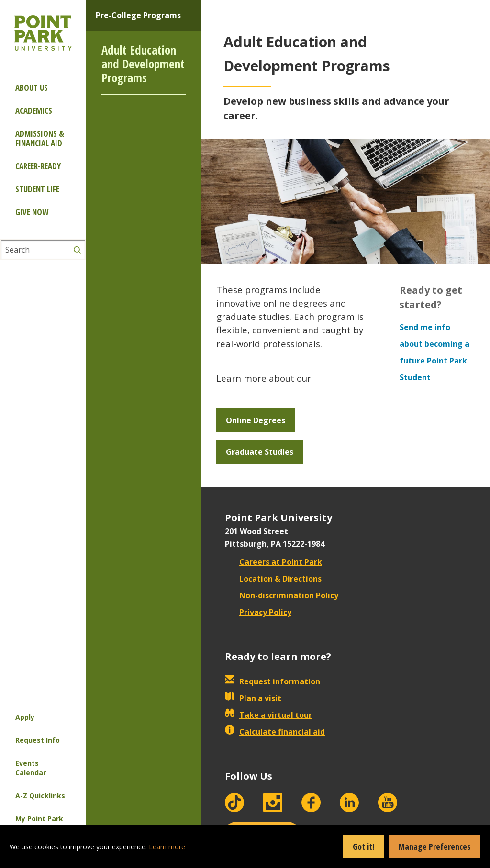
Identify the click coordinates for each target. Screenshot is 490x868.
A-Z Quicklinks (40, 796)
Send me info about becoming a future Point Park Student (434, 352)
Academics (34, 111)
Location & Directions (273, 579)
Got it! (363, 846)
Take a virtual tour (268, 715)
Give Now (32, 212)
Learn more (167, 847)
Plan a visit (253, 698)
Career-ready (38, 166)
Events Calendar (31, 768)
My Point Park (39, 819)
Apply (25, 717)
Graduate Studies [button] (260, 452)
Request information (273, 681)
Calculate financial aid (275, 732)
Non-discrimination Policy (282, 595)
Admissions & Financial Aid (40, 138)
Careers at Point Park (273, 562)
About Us (32, 88)
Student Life (37, 189)
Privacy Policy (258, 612)
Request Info (38, 740)
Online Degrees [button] (256, 420)
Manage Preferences (434, 846)
